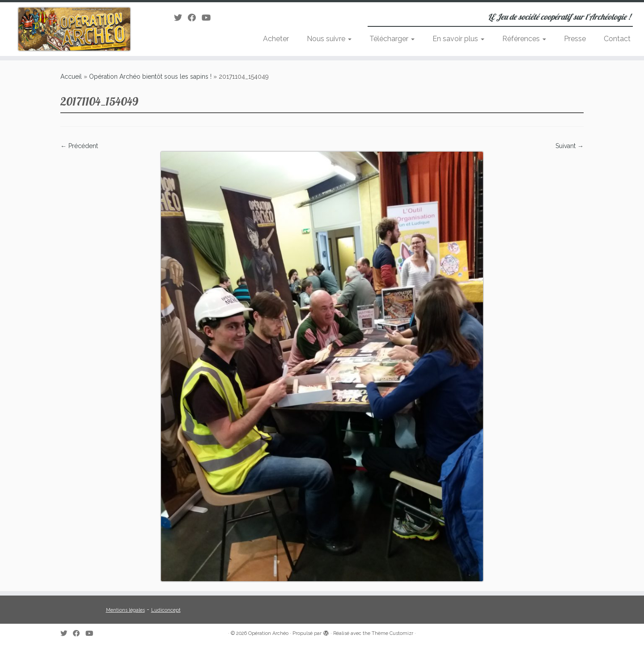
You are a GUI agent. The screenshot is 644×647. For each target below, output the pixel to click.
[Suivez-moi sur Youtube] (209, 18)
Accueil (71, 77)
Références (524, 39)
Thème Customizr (392, 633)
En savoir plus (458, 39)
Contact (617, 39)
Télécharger (392, 39)
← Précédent (79, 146)
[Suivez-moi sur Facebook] (195, 18)
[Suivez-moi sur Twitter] (181, 18)
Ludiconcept (166, 610)
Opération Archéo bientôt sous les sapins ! (150, 77)
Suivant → (570, 146)
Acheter (276, 39)
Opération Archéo (268, 633)
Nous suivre (329, 39)
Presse (575, 39)
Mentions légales (125, 610)
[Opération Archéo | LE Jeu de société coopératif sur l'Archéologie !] (74, 29)
